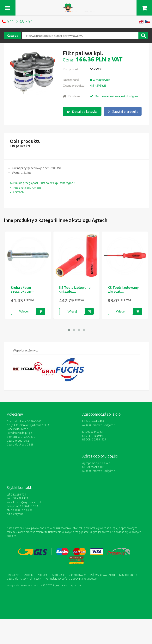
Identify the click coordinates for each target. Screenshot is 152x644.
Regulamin (13, 575)
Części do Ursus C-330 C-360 (24, 421)
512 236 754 (20, 21)
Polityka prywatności (102, 575)
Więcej (24, 311)
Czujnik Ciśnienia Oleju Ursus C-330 (28, 425)
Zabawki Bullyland (17, 429)
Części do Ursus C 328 (20, 445)
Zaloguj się (58, 575)
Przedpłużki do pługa (19, 433)
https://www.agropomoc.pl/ (76, 6)
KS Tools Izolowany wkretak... (123, 289)
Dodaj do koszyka (82, 112)
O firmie (28, 575)
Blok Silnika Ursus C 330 (21, 437)
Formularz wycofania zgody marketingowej (71, 579)
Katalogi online (128, 575)
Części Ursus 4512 (18, 441)
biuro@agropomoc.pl (28, 502)
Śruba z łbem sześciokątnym (23, 289)
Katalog (12, 35)
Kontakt (43, 575)
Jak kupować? (77, 575)
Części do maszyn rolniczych (24, 579)
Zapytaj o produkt (123, 112)
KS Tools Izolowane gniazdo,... (75, 289)
